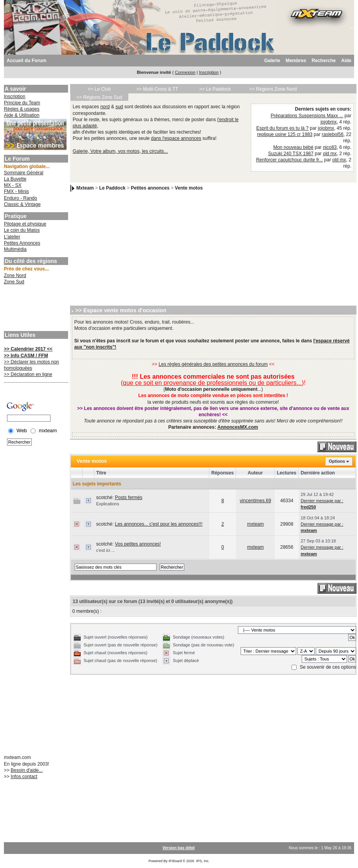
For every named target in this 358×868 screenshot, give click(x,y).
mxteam (256, 524)
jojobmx (328, 122)
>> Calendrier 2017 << (28, 349)
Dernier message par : (322, 501)
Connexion (185, 72)
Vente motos (189, 188)
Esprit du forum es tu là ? (282, 128)
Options (337, 461)
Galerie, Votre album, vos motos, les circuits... (120, 151)
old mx (330, 154)
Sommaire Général (24, 173)
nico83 (330, 147)
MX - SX (13, 185)
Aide (346, 61)
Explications (108, 504)
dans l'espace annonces (176, 138)
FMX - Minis (16, 191)
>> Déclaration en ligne (28, 374)
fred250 (308, 507)
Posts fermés (129, 498)
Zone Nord (15, 276)
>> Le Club (99, 89)
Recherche (324, 61)
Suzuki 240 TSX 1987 (291, 154)
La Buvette (15, 179)
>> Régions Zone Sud (99, 97)
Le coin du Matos (22, 230)
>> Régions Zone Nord (273, 89)
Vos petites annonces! (138, 544)
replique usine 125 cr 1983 (285, 134)
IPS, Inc (202, 861)
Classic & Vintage (22, 204)
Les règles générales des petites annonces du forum (213, 364)
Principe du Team (22, 103)
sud (119, 107)
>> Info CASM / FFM (26, 356)
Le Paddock (112, 188)
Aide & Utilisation (22, 115)
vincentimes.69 (255, 501)
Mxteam (85, 188)
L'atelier (12, 237)
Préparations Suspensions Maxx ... (307, 116)
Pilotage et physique (25, 224)
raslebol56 (333, 134)
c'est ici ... (106, 550)
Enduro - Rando (21, 198)
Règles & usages (22, 109)
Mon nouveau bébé (293, 147)
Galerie (272, 61)
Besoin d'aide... (27, 770)
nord (105, 107)
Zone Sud (14, 282)
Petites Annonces (22, 243)
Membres (296, 61)
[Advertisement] (35, 309)
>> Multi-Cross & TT (157, 89)
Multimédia (15, 249)
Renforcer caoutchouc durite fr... (289, 160)
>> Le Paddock (215, 89)
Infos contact (24, 777)
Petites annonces (150, 188)
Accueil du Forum (26, 61)
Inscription (209, 72)
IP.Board (175, 861)
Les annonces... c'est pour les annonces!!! (159, 524)
